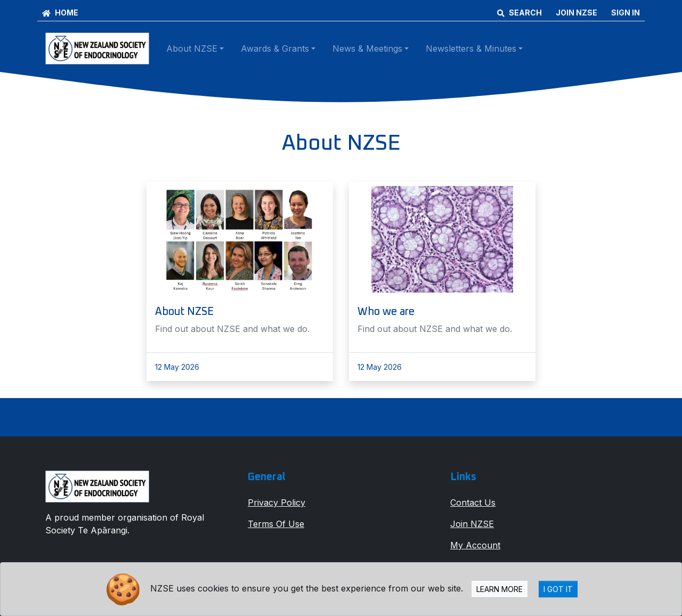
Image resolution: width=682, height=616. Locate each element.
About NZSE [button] (192, 48)
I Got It (558, 589)
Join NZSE (472, 524)
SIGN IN (626, 13)
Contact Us (473, 502)
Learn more (500, 589)
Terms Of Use (276, 524)
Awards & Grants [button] (275, 48)
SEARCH (519, 13)
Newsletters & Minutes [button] (471, 48)
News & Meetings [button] (367, 48)
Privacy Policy (277, 502)
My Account (475, 545)
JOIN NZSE (577, 13)
